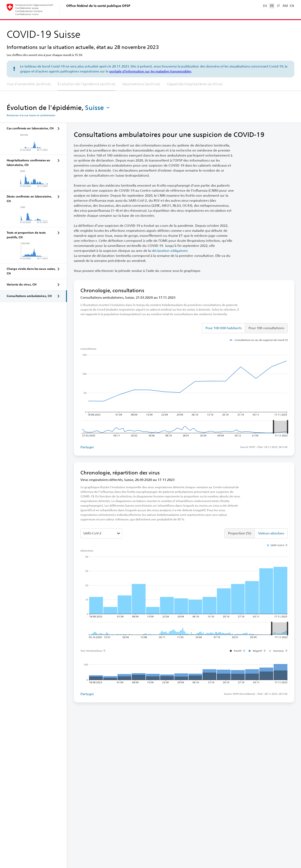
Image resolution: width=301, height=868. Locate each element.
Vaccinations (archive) (141, 84)
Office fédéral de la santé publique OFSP (98, 6)
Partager (87, 447)
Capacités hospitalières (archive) (195, 84)
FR (272, 6)
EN (292, 6)
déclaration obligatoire (170, 251)
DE (265, 6)
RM (285, 6)
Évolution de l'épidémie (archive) (86, 84)
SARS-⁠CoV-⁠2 (92, 533)
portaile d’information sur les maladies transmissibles (150, 71)
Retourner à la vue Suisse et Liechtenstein (31, 115)
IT (279, 6)
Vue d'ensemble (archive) (29, 84)
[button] (98, 108)
